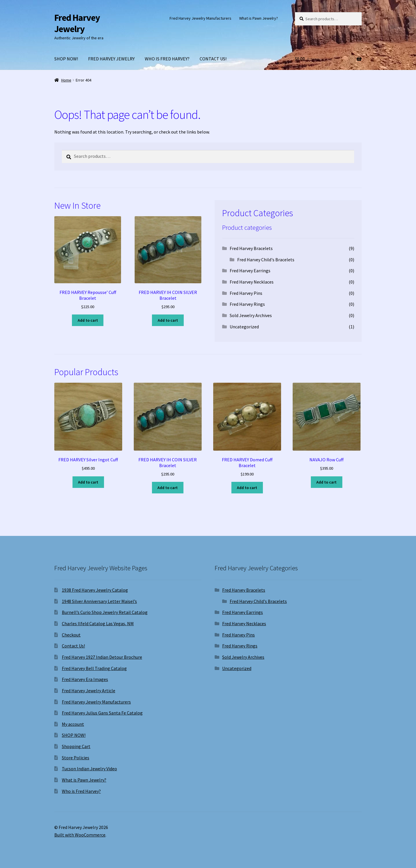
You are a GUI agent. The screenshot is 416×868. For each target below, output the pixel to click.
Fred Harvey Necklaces (252, 282)
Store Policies (76, 758)
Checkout (71, 635)
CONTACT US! (213, 59)
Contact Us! (73, 646)
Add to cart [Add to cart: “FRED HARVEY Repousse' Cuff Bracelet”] (88, 320)
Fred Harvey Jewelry (77, 23)
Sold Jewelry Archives (251, 315)
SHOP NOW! (66, 59)
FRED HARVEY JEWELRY (111, 59)
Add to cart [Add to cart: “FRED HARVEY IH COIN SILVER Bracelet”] (168, 320)
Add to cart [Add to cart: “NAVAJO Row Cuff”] (326, 482)
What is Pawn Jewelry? (259, 18)
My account (73, 724)
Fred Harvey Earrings (250, 271)
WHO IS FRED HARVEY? (167, 59)
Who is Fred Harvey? (81, 791)
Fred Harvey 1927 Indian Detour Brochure (102, 657)
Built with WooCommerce (80, 835)
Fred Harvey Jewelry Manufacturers (200, 18)
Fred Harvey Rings (247, 304)
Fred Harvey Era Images (85, 679)
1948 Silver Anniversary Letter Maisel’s (99, 601)
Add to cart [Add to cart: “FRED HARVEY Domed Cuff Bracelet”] (247, 488)
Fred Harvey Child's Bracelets (266, 260)
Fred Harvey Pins (246, 293)
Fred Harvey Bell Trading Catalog (94, 668)
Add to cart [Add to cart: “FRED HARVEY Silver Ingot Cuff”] (88, 482)
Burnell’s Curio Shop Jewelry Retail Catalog (105, 612)
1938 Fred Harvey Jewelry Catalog (95, 590)
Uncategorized (244, 327)
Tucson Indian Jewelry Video (89, 769)
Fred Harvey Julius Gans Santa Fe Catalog (102, 713)
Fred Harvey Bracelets (251, 248)
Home (66, 80)
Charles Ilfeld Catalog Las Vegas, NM (98, 623)
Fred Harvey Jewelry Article (89, 691)
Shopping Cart (76, 746)
